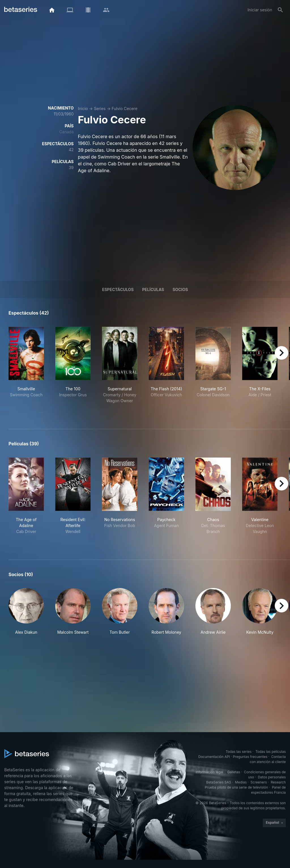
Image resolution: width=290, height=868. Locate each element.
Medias (241, 782)
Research (278, 782)
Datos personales (272, 777)
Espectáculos (118, 289)
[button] (26, 612)
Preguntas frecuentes (250, 757)
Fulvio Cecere (124, 108)
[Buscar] (280, 10)
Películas (153, 289)
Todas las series (239, 752)
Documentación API (214, 757)
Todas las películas (271, 752)
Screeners (259, 782)
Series (100, 108)
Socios (180, 289)
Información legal (210, 772)
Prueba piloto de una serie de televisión (236, 787)
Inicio (83, 108)
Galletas (234, 772)
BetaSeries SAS (219, 782)
